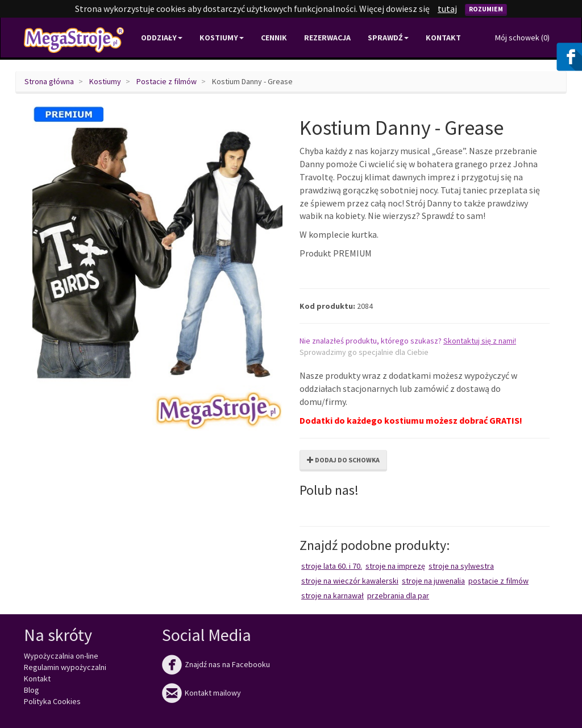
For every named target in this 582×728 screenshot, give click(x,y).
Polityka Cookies (52, 701)
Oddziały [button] (162, 38)
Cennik (274, 38)
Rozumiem (486, 9)
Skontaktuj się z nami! (480, 341)
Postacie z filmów (167, 81)
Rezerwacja (327, 38)
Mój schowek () (522, 38)
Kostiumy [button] (222, 38)
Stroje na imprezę (395, 566)
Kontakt (443, 38)
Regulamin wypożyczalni (65, 667)
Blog (32, 690)
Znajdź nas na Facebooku (216, 664)
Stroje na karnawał (332, 595)
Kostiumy (105, 81)
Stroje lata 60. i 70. (332, 566)
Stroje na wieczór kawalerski (350, 581)
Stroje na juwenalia (433, 581)
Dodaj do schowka (343, 460)
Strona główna (49, 81)
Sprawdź (388, 38)
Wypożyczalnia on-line (61, 656)
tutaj (447, 9)
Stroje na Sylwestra (461, 566)
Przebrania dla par (398, 595)
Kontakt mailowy (201, 693)
